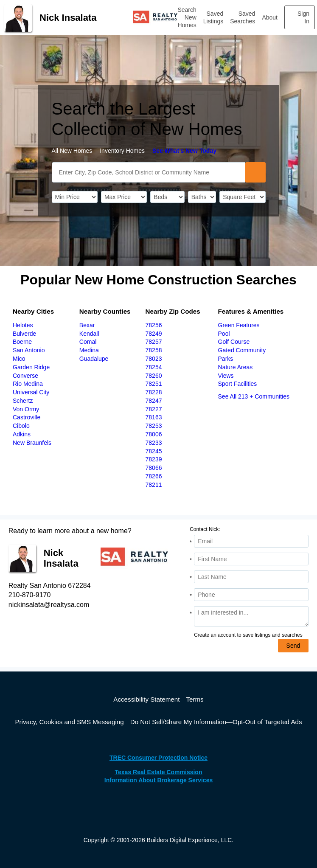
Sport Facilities (238, 384)
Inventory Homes (122, 151)
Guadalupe (94, 359)
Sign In (303, 17)
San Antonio (29, 350)
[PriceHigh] (124, 197)
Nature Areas (236, 367)
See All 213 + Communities (254, 396)
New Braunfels (32, 443)
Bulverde (24, 334)
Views (226, 376)
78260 (154, 376)
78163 (154, 417)
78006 (154, 434)
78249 (154, 334)
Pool (224, 334)
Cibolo (21, 426)
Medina (89, 350)
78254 (154, 367)
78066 (154, 468)
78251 (154, 384)
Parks (226, 359)
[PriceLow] (75, 197)
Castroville (27, 417)
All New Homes (72, 151)
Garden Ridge (31, 367)
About (270, 17)
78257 (154, 342)
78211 (154, 485)
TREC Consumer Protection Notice (158, 758)
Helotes (23, 325)
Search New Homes (187, 17)
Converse (25, 376)
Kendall (89, 334)
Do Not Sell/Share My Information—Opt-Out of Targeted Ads (216, 722)
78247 (154, 401)
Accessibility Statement (146, 699)
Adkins (22, 434)
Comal (88, 342)
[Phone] (251, 595)
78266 (154, 476)
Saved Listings (213, 17)
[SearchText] (149, 172)
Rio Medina (28, 384)
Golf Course (234, 342)
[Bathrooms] (202, 197)
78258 (154, 350)
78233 (154, 443)
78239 (154, 459)
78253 (154, 426)
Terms (195, 699)
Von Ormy (26, 409)
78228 (154, 392)
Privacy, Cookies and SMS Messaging (69, 722)
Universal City (31, 392)
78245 (154, 451)
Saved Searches (243, 17)
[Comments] (251, 616)
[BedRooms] (167, 197)
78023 (154, 359)
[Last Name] (251, 577)
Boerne (22, 342)
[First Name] (251, 559)
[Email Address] (251, 541)
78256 (154, 325)
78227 (154, 409)
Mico (19, 359)
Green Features (239, 325)
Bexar (87, 325)
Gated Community (242, 350)
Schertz (23, 401)
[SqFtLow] (242, 197)
